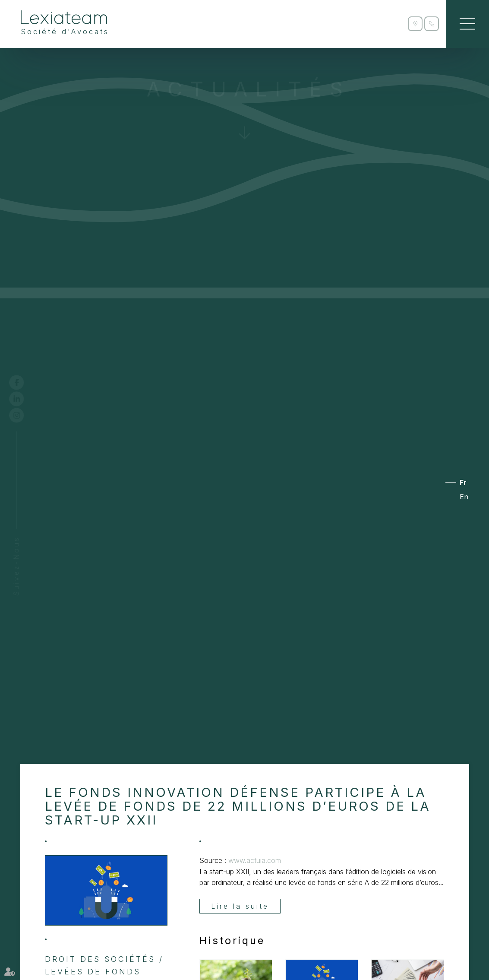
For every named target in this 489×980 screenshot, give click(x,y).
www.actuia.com (255, 860)
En (464, 497)
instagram (25, 415)
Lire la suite (240, 906)
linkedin (25, 399)
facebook (25, 382)
